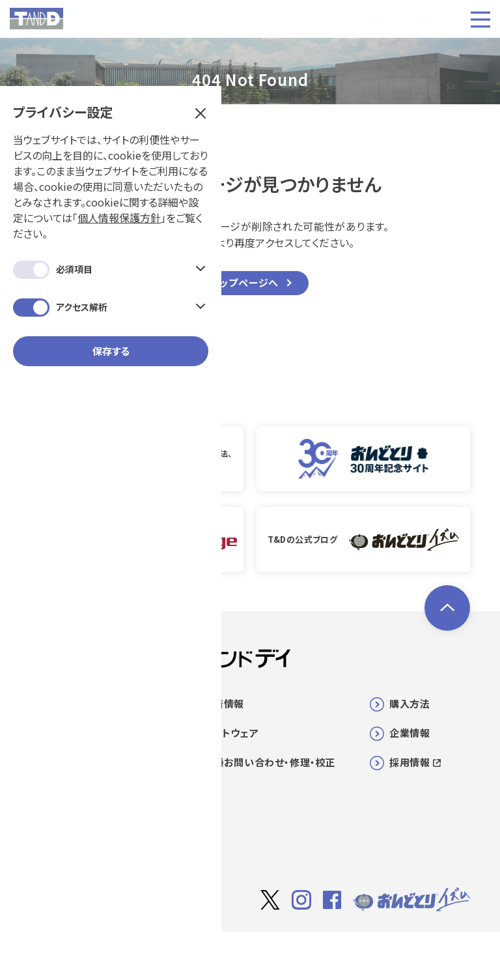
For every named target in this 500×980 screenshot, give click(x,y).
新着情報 (224, 703)
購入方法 (410, 703)
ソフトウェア (231, 733)
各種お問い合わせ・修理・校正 (270, 762)
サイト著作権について (275, 952)
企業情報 (410, 733)
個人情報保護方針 (119, 173)
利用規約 (350, 951)
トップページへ (245, 282)
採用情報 (415, 762)
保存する (111, 307)
